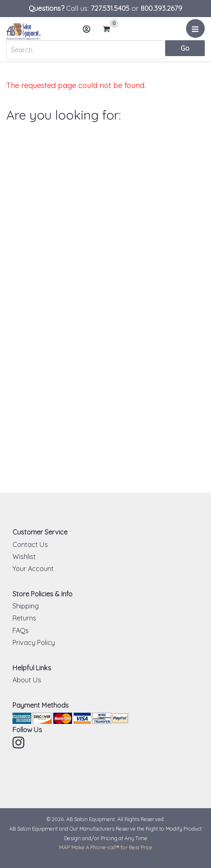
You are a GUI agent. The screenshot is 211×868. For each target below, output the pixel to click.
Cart (110, 29)
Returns (24, 618)
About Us (27, 680)
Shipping (26, 606)
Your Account (33, 569)
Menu (197, 32)
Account (89, 32)
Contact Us (30, 544)
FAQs (21, 630)
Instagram (19, 743)
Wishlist (24, 557)
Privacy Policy (34, 642)
